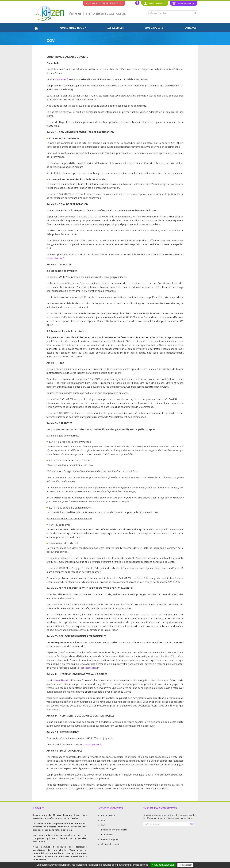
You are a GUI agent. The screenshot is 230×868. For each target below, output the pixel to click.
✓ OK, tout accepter (163, 865)
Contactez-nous (109, 815)
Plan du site (107, 834)
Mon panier (186, 3)
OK (192, 824)
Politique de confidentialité (114, 830)
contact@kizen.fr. (56, 258)
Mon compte (156, 3)
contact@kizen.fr (90, 668)
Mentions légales (110, 839)
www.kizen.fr (62, 79)
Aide (103, 820)
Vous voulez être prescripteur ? (104, 3)
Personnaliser (185, 865)
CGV (103, 825)
